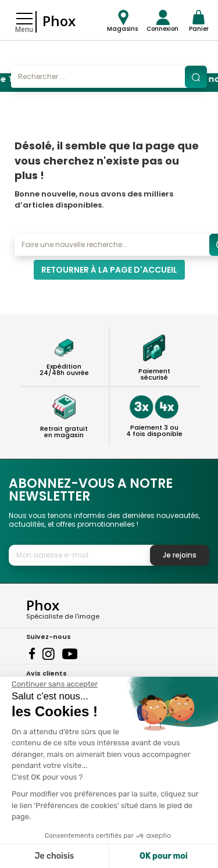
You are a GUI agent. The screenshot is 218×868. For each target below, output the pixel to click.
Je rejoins (180, 555)
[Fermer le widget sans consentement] (55, 684)
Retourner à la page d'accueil (109, 270)
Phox (59, 21)
